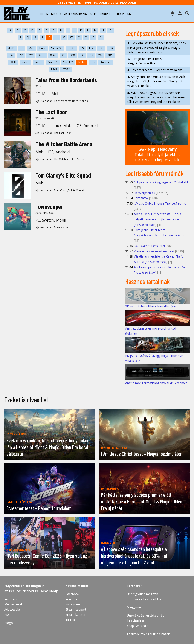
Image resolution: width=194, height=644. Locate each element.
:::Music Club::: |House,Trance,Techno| (161, 203)
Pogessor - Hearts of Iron (145, 599)
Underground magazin (142, 594)
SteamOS (57, 48)
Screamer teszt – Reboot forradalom (155, 70)
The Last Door (51, 112)
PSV (31, 55)
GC (82, 55)
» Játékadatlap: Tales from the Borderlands (62, 101)
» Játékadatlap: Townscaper (52, 227)
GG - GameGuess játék (150, 246)
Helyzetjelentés (144, 193)
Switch (25, 62)
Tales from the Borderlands (66, 80)
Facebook (72, 594)
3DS (110, 55)
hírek (44, 14)
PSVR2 (66, 69)
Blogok (9, 623)
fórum (120, 14)
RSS (7, 615)
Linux (42, 48)
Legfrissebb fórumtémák (154, 173)
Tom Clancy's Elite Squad (63, 175)
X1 (63, 55)
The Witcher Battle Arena (64, 144)
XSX (73, 55)
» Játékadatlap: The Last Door (53, 133)
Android (106, 62)
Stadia (71, 48)
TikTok (70, 620)
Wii (100, 55)
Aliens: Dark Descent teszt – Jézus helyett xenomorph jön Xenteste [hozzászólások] (157, 219)
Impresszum (13, 599)
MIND (11, 48)
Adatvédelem (13, 609)
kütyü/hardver (101, 14)
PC (22, 48)
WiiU (13, 62)
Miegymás (134, 607)
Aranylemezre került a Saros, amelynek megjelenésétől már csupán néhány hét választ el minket (156, 81)
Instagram (73, 604)
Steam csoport (76, 609)
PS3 (101, 48)
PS (82, 48)
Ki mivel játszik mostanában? (154, 251)
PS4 (111, 48)
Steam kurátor (76, 615)
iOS (93, 62)
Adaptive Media (137, 626)
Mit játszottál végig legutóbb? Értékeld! (161, 182)
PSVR (54, 69)
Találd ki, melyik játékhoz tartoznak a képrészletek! (157, 154)
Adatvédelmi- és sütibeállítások (148, 634)
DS (91, 55)
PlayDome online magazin (24, 586)
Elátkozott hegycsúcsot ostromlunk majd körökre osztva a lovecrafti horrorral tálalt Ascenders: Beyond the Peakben (157, 97)
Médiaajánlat (13, 604)
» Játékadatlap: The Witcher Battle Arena (60, 159)
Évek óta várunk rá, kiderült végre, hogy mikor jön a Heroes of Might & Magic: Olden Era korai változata (157, 48)
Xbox (42, 55)
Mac (31, 48)
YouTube (72, 599)
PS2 (91, 48)
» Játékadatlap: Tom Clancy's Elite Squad (60, 190)
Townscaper (49, 206)
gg (129, 14)
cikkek (56, 14)
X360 (53, 55)
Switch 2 (53, 62)
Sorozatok (141, 198)
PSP (21, 55)
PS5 (11, 55)
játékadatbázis (76, 14)
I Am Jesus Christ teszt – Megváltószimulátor (146, 61)
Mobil (82, 62)
